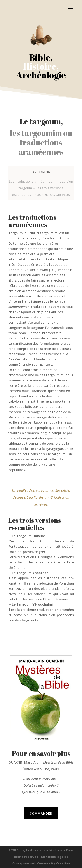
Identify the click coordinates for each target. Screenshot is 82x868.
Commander (41, 813)
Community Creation (53, 863)
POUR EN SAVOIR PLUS (52, 194)
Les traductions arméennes (31, 181)
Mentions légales (55, 857)
